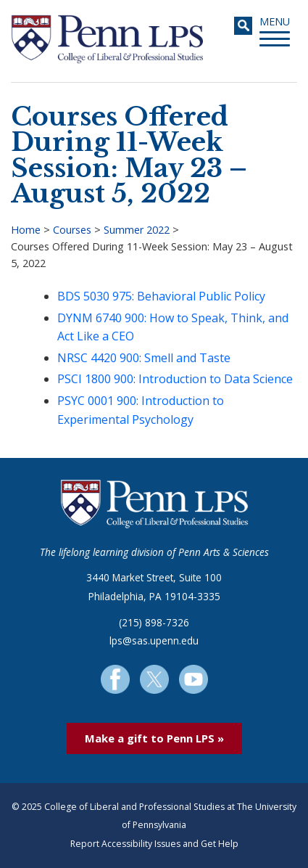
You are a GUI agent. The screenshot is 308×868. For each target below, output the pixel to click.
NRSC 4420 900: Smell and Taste (144, 358)
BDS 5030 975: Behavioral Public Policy (161, 296)
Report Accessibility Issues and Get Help (154, 844)
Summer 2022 (137, 230)
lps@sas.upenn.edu (154, 640)
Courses (72, 230)
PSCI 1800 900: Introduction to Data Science (175, 379)
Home (26, 230)
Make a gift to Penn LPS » (154, 738)
